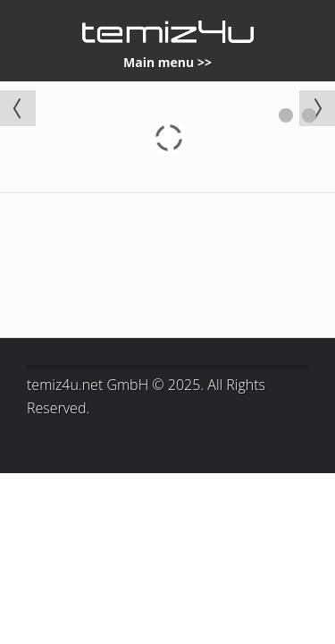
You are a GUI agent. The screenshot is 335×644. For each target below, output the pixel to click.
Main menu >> (167, 62)
